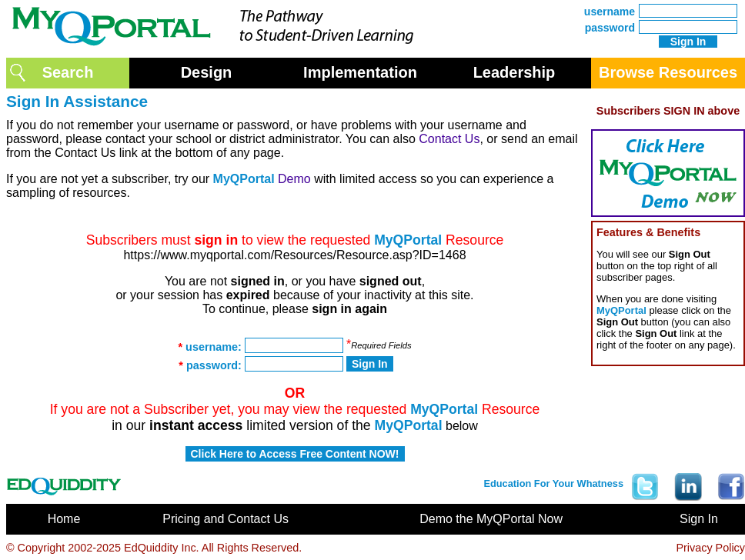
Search (68, 72)
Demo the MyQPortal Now (491, 519)
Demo (294, 179)
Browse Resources (668, 72)
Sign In (699, 519)
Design (207, 72)
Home (64, 519)
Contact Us (449, 139)
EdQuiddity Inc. (162, 548)
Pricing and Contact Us (226, 519)
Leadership (514, 72)
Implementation (360, 72)
